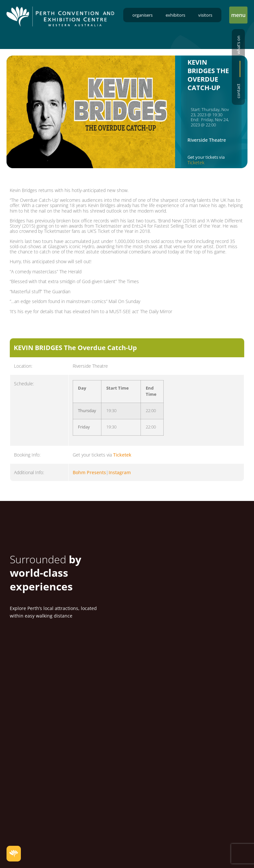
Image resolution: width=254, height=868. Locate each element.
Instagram (120, 472)
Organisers (142, 15)
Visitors (205, 15)
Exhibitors (175, 15)
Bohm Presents (89, 472)
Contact (238, 91)
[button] (238, 15)
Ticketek (196, 162)
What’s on (238, 45)
